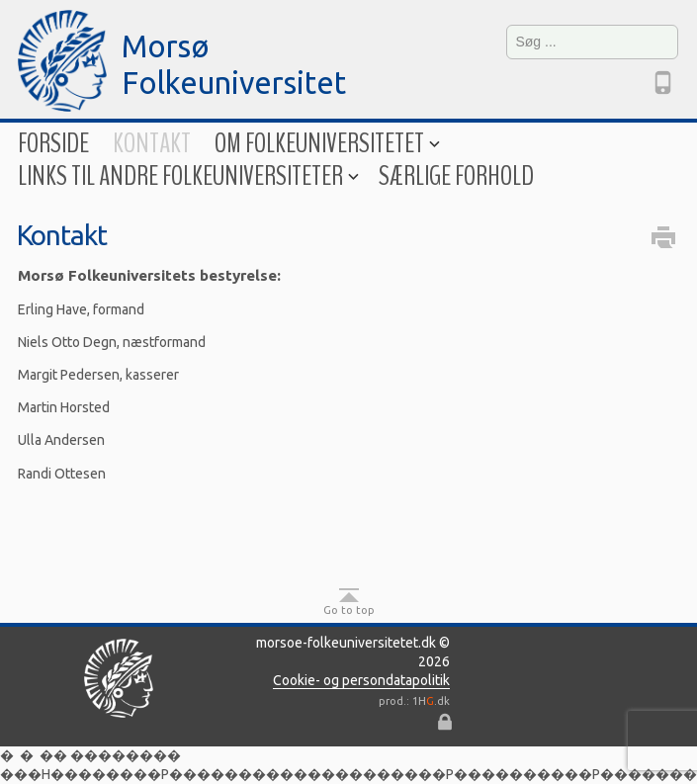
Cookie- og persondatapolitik (361, 680)
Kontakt (152, 144)
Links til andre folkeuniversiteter (186, 176)
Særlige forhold (456, 176)
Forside (53, 144)
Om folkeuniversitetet (325, 144)
